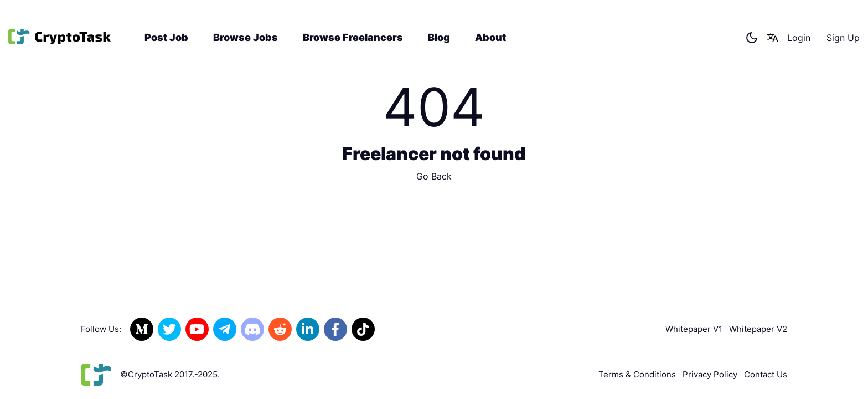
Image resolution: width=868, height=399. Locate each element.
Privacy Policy (710, 374)
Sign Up (843, 38)
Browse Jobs (246, 37)
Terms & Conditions (637, 374)
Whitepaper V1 (694, 329)
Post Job (166, 37)
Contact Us (766, 374)
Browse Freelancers (353, 37)
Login (799, 38)
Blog (439, 37)
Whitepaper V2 (758, 329)
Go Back (434, 176)
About (490, 37)
